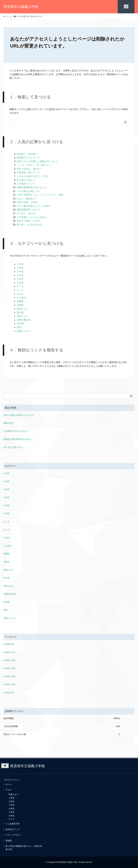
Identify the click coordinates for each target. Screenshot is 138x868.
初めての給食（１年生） (29, 221)
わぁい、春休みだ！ (27, 199)
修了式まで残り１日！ (14, 447)
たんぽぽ (21, 298)
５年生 (20, 279)
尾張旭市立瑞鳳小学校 (21, 7)
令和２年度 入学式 (27, 202)
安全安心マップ (13, 829)
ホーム (9, 784)
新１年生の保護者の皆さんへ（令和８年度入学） (24, 848)
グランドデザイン (14, 835)
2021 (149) (9, 684)
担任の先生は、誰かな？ (29, 169)
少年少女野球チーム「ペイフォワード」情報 (40, 195)
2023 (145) (9, 668)
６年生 (20, 283)
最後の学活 (9, 423)
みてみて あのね (26, 213)
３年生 (20, 272)
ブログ (9, 790)
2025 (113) (9, 652)
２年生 (20, 268)
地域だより (23, 309)
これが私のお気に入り (28, 191)
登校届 (9, 841)
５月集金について (26, 184)
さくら (20, 290)
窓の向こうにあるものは (29, 225)
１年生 (20, 264)
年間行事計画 (24, 320)
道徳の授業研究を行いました (32, 187)
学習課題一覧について (28, 173)
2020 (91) (9, 692)
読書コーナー (24, 331)
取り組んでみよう (26, 180)
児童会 (20, 305)
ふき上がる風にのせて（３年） (33, 176)
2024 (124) (9, 660)
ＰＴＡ (20, 286)
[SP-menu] (126, 7)
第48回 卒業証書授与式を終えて (18, 439)
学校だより (23, 316)
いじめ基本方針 (13, 824)
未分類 (20, 324)
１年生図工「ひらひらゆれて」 (33, 217)
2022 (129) (9, 676)
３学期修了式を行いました (16, 431)
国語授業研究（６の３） (29, 210)
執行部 (20, 313)
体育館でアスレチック (28, 158)
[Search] (66, 122)
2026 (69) (9, 644)
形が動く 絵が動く (27, 154)
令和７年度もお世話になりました (19, 415)
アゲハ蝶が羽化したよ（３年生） (34, 206)
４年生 (20, 275)
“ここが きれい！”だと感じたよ (34, 165)
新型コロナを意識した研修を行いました (38, 161)
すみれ (20, 294)
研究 (19, 327)
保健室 (20, 301)
